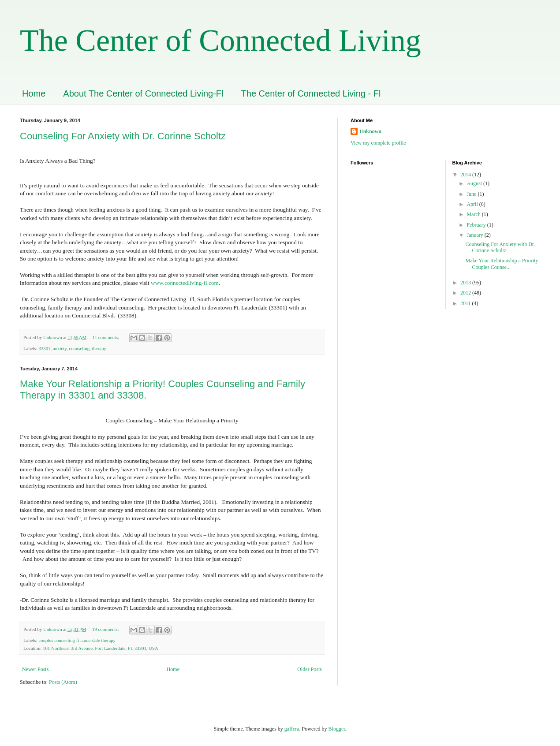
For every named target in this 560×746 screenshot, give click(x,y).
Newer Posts (35, 669)
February (477, 225)
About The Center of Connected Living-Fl (143, 93)
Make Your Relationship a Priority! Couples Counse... (502, 264)
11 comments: (106, 337)
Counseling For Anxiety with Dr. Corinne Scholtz (123, 136)
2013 (466, 283)
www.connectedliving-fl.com (185, 283)
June (472, 194)
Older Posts (310, 669)
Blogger (337, 729)
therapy (99, 348)
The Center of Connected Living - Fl (311, 93)
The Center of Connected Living (220, 40)
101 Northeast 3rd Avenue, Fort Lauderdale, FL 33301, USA (101, 648)
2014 (466, 175)
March (474, 214)
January (475, 235)
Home (34, 93)
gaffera (292, 729)
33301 (44, 348)
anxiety (60, 348)
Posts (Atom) (63, 682)
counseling (79, 348)
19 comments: (106, 629)
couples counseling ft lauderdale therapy (77, 640)
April (473, 204)
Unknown (370, 131)
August (475, 183)
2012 (466, 293)
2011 (466, 303)
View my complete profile (378, 143)
